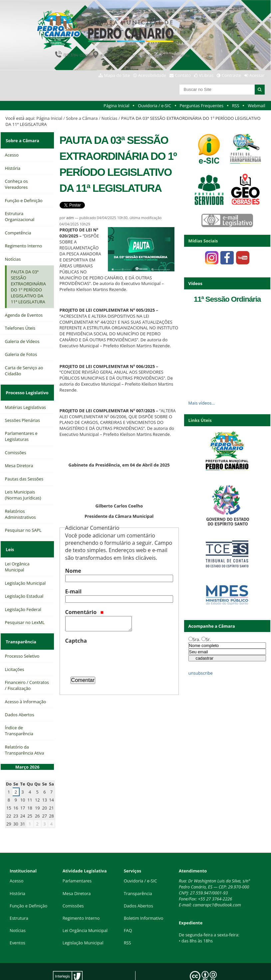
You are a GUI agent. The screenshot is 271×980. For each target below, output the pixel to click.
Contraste (231, 75)
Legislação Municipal (83, 920)
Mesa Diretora (77, 870)
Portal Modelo (106, 965)
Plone (110, 970)
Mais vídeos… (202, 403)
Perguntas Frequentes (202, 106)
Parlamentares (77, 858)
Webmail (256, 106)
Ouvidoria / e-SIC (154, 106)
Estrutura (19, 895)
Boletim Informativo (144, 895)
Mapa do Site (117, 75)
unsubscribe (201, 673)
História (17, 870)
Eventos (17, 920)
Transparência (20, 627)
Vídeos (195, 283)
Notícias (110, 118)
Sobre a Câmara (82, 118)
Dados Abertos (138, 883)
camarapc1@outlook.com (217, 882)
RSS (236, 106)
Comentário (85, 612)
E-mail (73, 591)
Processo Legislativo (26, 386)
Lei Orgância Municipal (85, 907)
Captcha (76, 641)
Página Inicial (117, 106)
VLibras (206, 75)
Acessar (257, 75)
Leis (9, 539)
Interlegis (60, 970)
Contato (183, 75)
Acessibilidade (152, 75)
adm (70, 218)
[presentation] (116, 658)
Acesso (16, 858)
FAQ (128, 907)
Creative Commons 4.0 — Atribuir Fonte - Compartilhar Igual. (211, 967)
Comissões (73, 883)
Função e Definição (28, 883)
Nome (73, 571)
